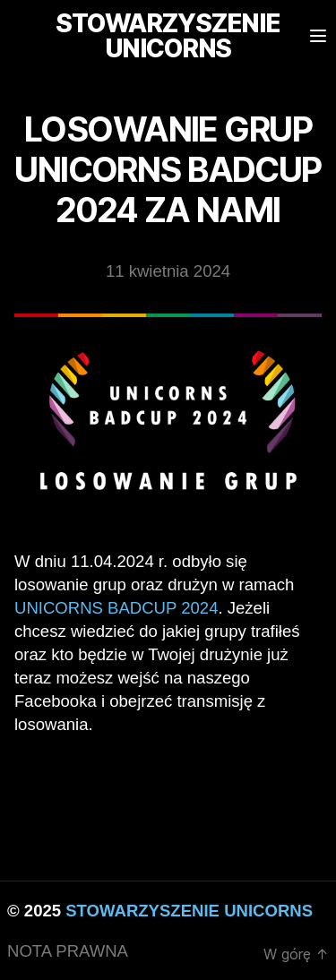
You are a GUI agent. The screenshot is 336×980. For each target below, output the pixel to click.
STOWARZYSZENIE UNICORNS (189, 911)
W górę (296, 954)
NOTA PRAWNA (68, 951)
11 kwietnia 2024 (168, 271)
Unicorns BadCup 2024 (116, 608)
